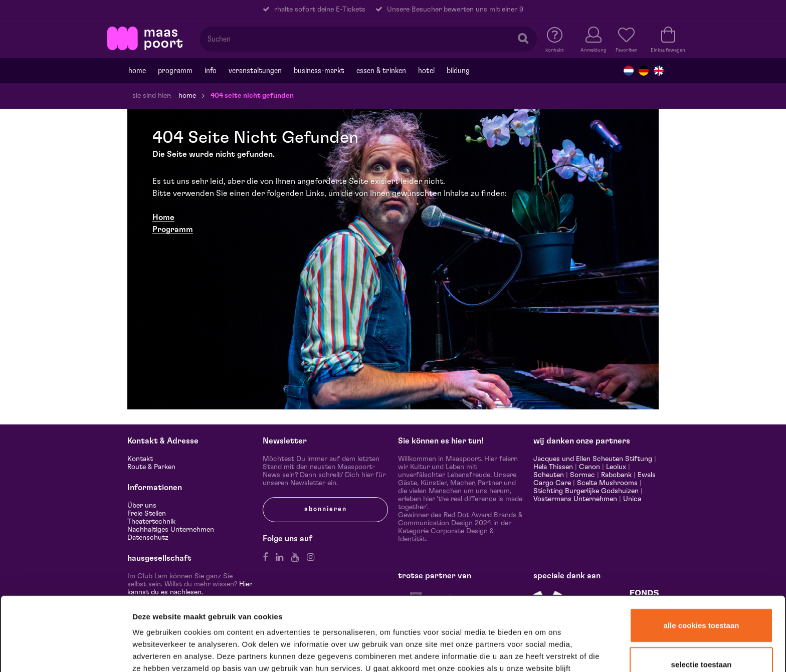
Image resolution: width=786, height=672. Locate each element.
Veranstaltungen (255, 71)
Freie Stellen (147, 514)
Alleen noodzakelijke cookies (701, 640)
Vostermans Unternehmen (575, 499)
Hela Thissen (553, 467)
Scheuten (549, 475)
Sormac (582, 475)
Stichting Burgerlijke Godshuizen (586, 491)
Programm (173, 230)
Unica (632, 499)
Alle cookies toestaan (702, 564)
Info (211, 71)
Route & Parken (151, 467)
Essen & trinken (381, 71)
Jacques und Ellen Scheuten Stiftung (593, 459)
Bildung (458, 71)
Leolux (616, 467)
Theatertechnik (151, 522)
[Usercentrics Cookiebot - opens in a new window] (66, 651)
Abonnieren (326, 509)
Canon (589, 467)
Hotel (426, 71)
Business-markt (319, 71)
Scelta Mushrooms (606, 483)
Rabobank (616, 475)
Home (137, 71)
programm (175, 71)
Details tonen (543, 651)
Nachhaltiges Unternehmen (171, 530)
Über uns (142, 506)
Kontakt (140, 459)
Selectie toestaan (702, 603)
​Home (163, 217)
